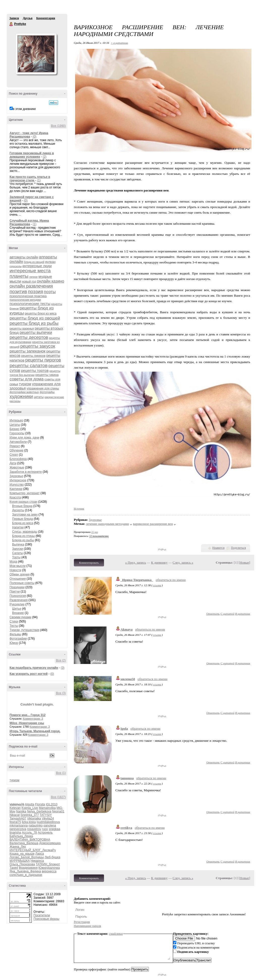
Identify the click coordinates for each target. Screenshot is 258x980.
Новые (244, 562)
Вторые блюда (22, 506)
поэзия (36, 291)
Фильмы (15, 634)
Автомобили (18, 442)
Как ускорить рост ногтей (29, 674)
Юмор (14, 643)
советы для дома (27, 379)
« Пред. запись (136, 562)
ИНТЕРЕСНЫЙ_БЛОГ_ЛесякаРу (33, 850)
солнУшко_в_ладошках (26, 875)
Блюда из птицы (23, 536)
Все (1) (61, 773)
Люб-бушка (52, 857)
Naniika (21, 811)
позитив (18, 291)
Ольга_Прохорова (22, 864)
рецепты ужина (47, 375)
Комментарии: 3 (33, 719)
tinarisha (15, 833)
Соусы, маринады (25, 532)
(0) (35, 137)
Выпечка (18, 544)
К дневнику (159, 562)
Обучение (17, 450)
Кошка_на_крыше (22, 854)
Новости (15, 570)
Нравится (218, 548)
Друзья (27, 18)
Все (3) (61, 693)
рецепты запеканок (27, 351)
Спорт (14, 455)
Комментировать (89, 563)
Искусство (17, 485)
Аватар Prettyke (36, 54)
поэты (50, 292)
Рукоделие (17, 604)
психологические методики (25, 300)
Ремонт (15, 446)
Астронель (45, 833)
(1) (39, 180)
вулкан (51, 262)
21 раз (95, 532)
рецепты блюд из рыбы (34, 323)
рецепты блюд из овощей (35, 318)
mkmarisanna (19, 826)
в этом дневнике (24, 109)
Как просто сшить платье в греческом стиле (30, 179)
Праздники (17, 587)
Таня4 (14, 868)
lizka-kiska (29, 822)
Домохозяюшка (50, 843)
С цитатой (227, 614)
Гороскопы (17, 433)
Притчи (15, 592)
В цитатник (243, 614)
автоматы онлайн (24, 257)
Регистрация (82, 922)
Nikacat (15, 815)
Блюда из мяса (23, 523)
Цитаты (15, 425)
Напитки (18, 527)
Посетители (42, 915)
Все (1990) (58, 126)
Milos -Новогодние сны (27, 723)
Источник (79, 509)
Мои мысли (18, 566)
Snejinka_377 (30, 815)
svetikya (126, 828)
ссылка (157, 585)
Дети (13, 463)
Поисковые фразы (46, 919)
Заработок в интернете (26, 472)
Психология (18, 596)
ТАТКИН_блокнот (48, 864)
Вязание (18, 613)
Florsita (40, 804)
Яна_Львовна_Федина (25, 871)
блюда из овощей (34, 262)
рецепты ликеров (33, 356)
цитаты (39, 397)
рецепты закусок (38, 346)
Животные (17, 467)
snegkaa (54, 829)
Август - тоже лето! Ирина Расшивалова (29, 135)
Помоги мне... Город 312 (28, 715)
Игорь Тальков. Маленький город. (35, 731)
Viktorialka (34, 818)
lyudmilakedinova (48, 822)
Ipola (124, 729)
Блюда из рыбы (23, 540)
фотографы (47, 392)
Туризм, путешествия (24, 630)
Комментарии (46, 18)
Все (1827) (58, 797)
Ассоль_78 (29, 833)
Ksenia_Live (30, 808)
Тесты (14, 626)
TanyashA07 (18, 818)
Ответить (213, 614)
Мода (13, 562)
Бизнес (14, 429)
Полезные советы (22, 583)
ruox (45, 829)
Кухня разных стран (23, 502)
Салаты (18, 553)
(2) (45, 157)
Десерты (18, 510)
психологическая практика (28, 296)
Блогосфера (18, 459)
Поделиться (238, 548)
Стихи (14, 621)
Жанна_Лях (18, 847)
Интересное (18, 480)
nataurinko (36, 826)
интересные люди (37, 266)
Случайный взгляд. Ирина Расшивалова (29, 222)
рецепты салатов (29, 365)
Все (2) (61, 660)
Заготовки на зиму (25, 515)
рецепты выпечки (36, 332)
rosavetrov (34, 829)
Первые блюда (23, 519)
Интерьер (16, 420)
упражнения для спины (43, 388)
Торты (16, 557)
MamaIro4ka (47, 808)
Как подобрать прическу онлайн (34, 668)
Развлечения (19, 600)
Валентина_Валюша (24, 843)
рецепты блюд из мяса (41, 313)
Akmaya (126, 629)
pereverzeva (18, 829)
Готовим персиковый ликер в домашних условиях (32, 155)
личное (33, 277)
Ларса (40, 854)
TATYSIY (46, 815)
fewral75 (15, 822)
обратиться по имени (171, 580)
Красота (15, 497)
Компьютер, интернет (25, 493)
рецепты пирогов (43, 360)
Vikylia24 (48, 818)
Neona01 (58, 811)
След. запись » (183, 562)
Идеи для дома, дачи (24, 438)
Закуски (18, 549)
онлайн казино (50, 281)
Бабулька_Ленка (21, 836)
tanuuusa (127, 778)
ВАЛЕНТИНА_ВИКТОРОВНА (30, 840)
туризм (25, 384)
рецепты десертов (29, 337)
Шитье (17, 609)
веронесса (49, 871)
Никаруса (37, 861)
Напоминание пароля (87, 926)
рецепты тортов (35, 370)
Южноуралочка (49, 868)
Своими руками (20, 617)
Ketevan (15, 808)
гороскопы (16, 266)
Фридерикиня (28, 868)
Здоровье (16, 476)
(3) (63, 668)
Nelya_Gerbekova (39, 811)
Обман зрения (20, 574)
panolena (50, 826)
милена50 (128, 679)
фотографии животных (24, 392)
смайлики (116, 934)
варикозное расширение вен (153, 524)
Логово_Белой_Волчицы (27, 857)
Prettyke (11, 24)
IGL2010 (52, 804)
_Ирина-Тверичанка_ (137, 580)
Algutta (29, 804)
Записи (14, 18)
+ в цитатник (119, 43)
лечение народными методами (107, 524)
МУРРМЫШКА (20, 861)
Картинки (16, 489)
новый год (29, 282)
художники (21, 396)
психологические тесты (30, 304)
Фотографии (18, 639)
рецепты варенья (22, 329)
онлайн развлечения (31, 286)
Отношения (18, 579)
